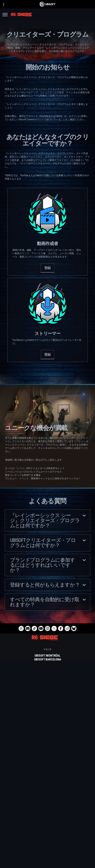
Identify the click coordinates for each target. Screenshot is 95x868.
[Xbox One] (47, 716)
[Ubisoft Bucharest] (47, 667)
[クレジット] (47, 694)
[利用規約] (47, 863)
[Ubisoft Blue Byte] (47, 663)
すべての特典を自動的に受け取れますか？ (48, 602)
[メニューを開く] (5, 15)
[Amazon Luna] (47, 731)
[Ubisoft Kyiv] (47, 671)
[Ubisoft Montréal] (47, 656)
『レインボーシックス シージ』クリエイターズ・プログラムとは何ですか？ (48, 520)
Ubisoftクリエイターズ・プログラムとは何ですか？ (48, 543)
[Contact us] (47, 854)
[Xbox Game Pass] (47, 708)
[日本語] (48, 801)
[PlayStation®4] (47, 723)
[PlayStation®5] (47, 720)
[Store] (47, 829)
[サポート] (47, 846)
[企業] (47, 838)
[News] (47, 842)
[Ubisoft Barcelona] (47, 659)
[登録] (47, 268)
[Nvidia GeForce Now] (47, 745)
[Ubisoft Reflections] (47, 679)
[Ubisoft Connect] (47, 833)
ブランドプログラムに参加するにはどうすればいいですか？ (48, 565)
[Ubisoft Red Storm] (47, 675)
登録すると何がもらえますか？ (48, 585)
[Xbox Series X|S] (47, 712)
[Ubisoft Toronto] (47, 691)
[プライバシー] (47, 858)
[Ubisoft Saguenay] (47, 683)
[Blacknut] (47, 749)
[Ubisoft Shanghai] (47, 687)
